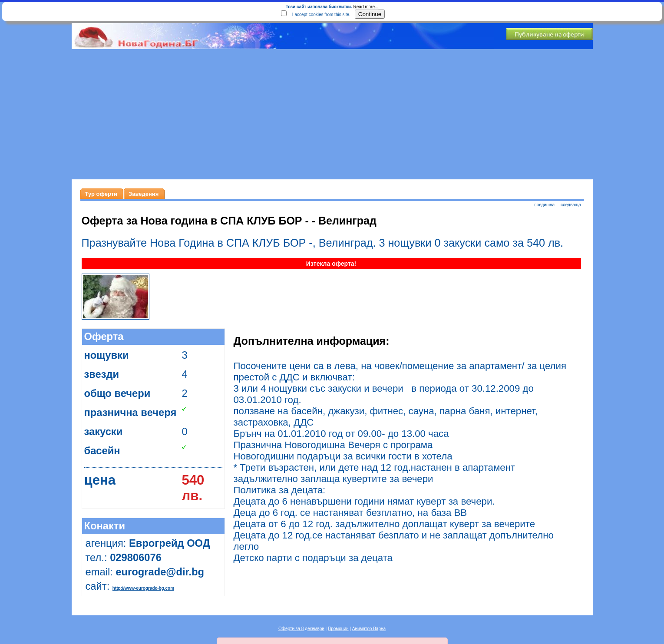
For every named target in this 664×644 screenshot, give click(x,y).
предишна (544, 205)
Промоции (338, 629)
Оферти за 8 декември (301, 629)
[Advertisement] (332, 114)
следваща (571, 205)
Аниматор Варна (369, 629)
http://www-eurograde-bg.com (143, 588)
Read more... (366, 7)
